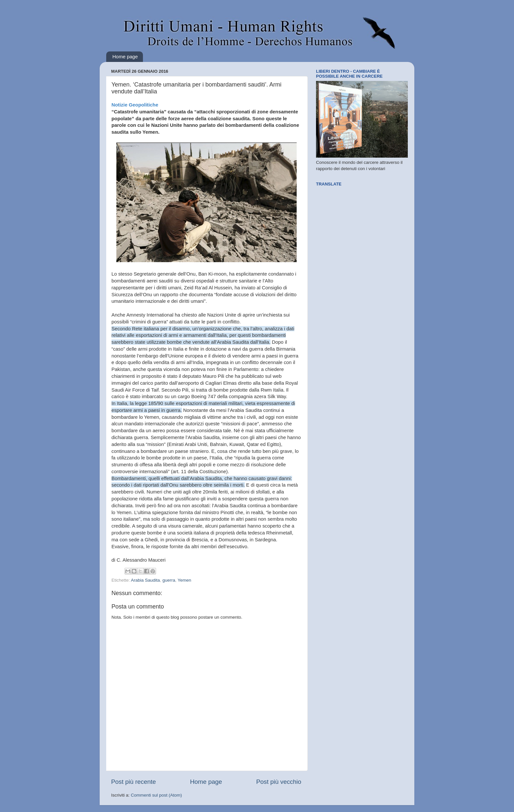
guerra (169, 580)
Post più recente (134, 782)
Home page (125, 57)
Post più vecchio (279, 782)
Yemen (185, 580)
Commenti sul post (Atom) (156, 795)
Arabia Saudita (145, 580)
